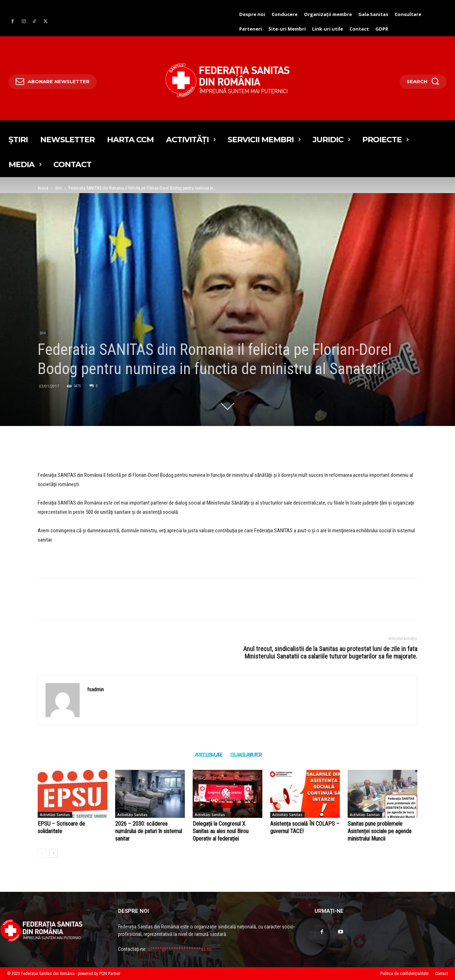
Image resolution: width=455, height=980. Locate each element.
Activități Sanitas (55, 815)
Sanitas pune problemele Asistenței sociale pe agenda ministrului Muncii (379, 831)
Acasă (43, 188)
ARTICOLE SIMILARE (208, 755)
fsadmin (95, 689)
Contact (441, 974)
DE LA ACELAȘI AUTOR (246, 755)
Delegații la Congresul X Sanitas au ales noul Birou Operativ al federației (221, 831)
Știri (58, 188)
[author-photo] (42, 853)
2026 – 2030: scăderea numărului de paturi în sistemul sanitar (149, 831)
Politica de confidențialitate (404, 974)
